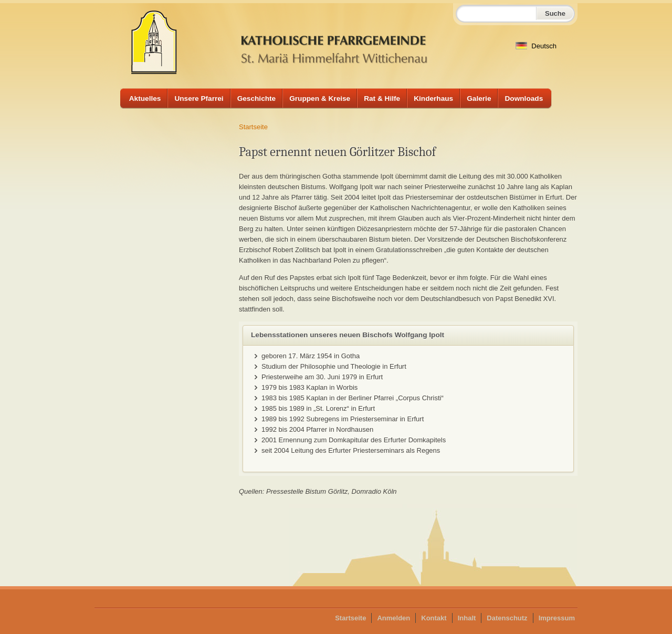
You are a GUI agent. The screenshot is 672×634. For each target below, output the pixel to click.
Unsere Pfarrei (199, 98)
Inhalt (467, 618)
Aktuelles (145, 98)
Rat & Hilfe (382, 98)
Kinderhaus (433, 98)
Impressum (557, 618)
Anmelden (393, 618)
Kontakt (434, 618)
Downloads (524, 98)
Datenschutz (507, 618)
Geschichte (257, 98)
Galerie (479, 98)
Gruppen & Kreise (320, 98)
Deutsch (536, 46)
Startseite (253, 127)
